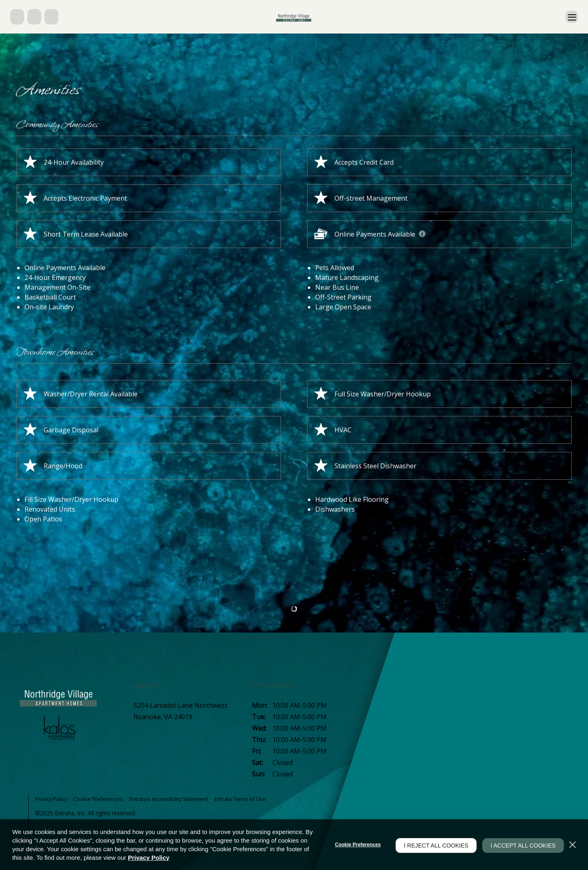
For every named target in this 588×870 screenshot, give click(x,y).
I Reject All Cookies (431, 845)
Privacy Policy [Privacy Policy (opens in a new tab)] (149, 858)
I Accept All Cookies (520, 845)
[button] (18, 17)
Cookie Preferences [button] (104, 799)
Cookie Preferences (352, 845)
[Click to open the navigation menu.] (570, 17)
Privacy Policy (53, 799)
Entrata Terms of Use (257, 799)
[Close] (572, 845)
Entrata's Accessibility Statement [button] (179, 799)
